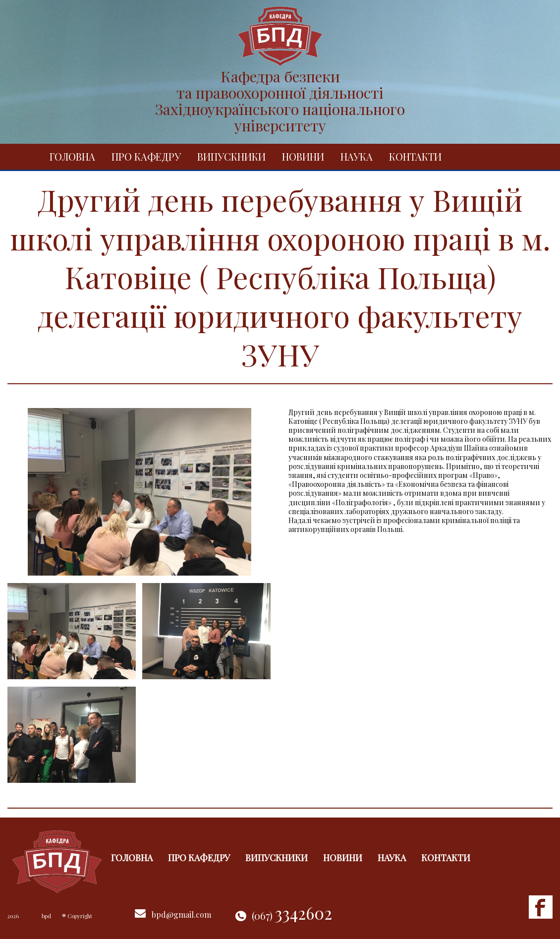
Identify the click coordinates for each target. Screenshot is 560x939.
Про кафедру (146, 156)
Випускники (231, 156)
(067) (292, 915)
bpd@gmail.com (181, 914)
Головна (72, 156)
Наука (357, 156)
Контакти (415, 156)
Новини (303, 156)
